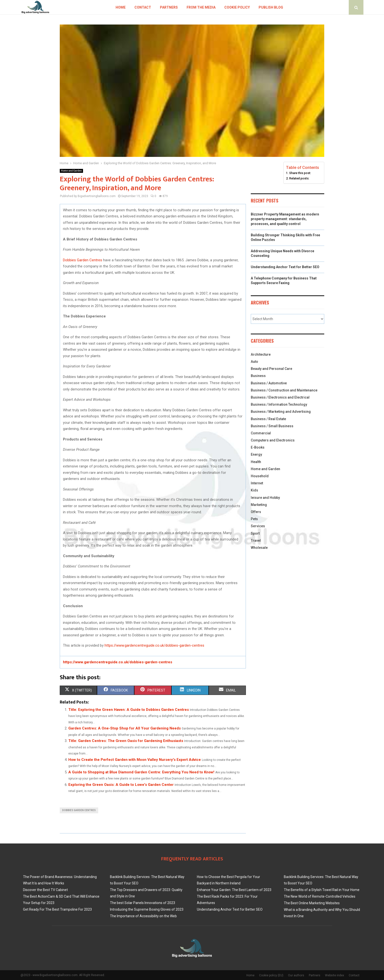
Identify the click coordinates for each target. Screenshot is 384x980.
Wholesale (259, 548)
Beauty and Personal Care (271, 369)
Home (121, 7)
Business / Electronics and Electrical (280, 397)
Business (258, 376)
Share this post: (300, 173)
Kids (254, 490)
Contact (143, 7)
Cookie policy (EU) (271, 975)
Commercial (261, 433)
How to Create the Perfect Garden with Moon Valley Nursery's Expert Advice (135, 760)
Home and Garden (71, 171)
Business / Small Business (272, 426)
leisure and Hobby (265, 498)
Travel (256, 540)
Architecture (261, 354)
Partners (169, 7)
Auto (254, 362)
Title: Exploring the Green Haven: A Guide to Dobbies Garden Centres (129, 710)
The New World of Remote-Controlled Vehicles (320, 896)
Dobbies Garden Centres (83, 260)
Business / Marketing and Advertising (281, 412)
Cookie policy (237, 7)
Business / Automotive (269, 383)
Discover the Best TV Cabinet (45, 890)
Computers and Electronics (273, 440)
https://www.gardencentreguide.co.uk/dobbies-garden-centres (154, 645)
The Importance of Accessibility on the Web (143, 916)
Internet (257, 483)
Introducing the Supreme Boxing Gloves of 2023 (147, 909)
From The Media (201, 7)
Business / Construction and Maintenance (284, 390)
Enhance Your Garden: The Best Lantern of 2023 (234, 890)
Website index (335, 975)
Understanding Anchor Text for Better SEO (285, 267)
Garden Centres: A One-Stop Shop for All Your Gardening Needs (125, 728)
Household (260, 476)
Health (256, 462)
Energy (256, 454)
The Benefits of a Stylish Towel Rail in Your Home (322, 890)
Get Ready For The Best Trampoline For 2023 (57, 909)
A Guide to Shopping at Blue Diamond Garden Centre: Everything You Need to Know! (141, 772)
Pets (254, 519)
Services (258, 526)
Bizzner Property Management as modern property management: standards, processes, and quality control (285, 219)
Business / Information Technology (279, 404)
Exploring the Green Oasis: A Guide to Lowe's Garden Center (121, 785)
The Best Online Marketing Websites (312, 903)
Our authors (296, 975)
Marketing (259, 505)
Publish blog (271, 7)
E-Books (258, 447)
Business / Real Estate (268, 419)
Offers (256, 512)
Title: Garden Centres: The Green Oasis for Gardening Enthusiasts (126, 741)
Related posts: (299, 178)
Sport (255, 533)
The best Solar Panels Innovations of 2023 (143, 903)
